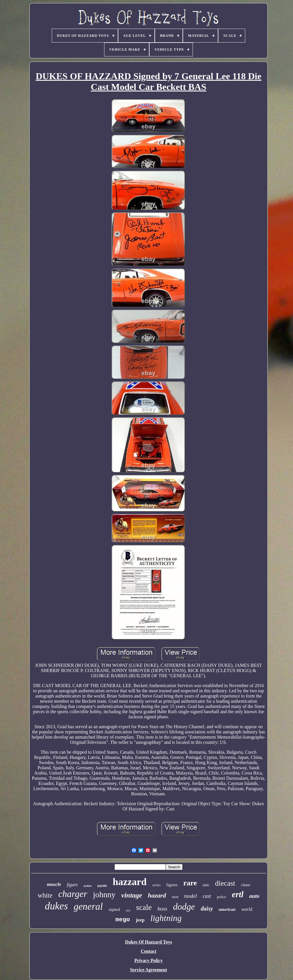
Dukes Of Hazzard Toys (148, 942)
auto (254, 896)
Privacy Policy (148, 960)
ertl (238, 894)
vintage (132, 895)
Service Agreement (148, 970)
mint (175, 897)
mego (123, 920)
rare (190, 883)
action (88, 886)
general (88, 906)
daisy (207, 909)
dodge (184, 907)
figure (72, 885)
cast (207, 896)
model (191, 896)
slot (128, 910)
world (247, 909)
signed (114, 909)
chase (246, 885)
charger (73, 894)
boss (163, 909)
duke (206, 885)
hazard (157, 895)
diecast (225, 883)
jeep (140, 920)
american (227, 909)
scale (144, 907)
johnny (104, 894)
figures (172, 885)
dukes (56, 906)
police (222, 897)
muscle (54, 884)
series (156, 885)
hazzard (130, 882)
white (45, 895)
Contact (148, 951)
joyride (102, 886)
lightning (166, 918)
